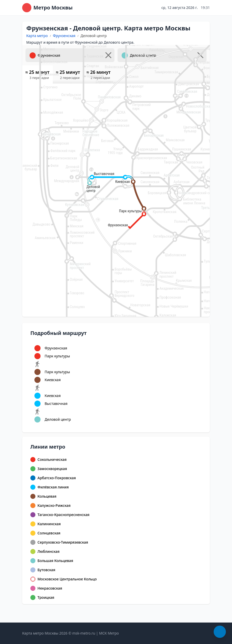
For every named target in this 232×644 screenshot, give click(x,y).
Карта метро (37, 36)
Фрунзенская (64, 36)
